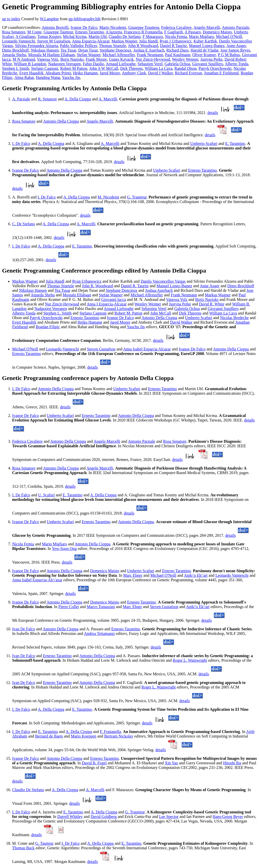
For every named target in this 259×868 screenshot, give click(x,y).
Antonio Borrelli (55, 27)
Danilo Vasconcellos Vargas (163, 281)
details (213, 113)
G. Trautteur (137, 197)
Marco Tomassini (101, 607)
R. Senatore (47, 99)
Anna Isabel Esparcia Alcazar (147, 349)
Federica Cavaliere (176, 27)
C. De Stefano (24, 224)
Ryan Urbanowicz (87, 281)
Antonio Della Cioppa (61, 121)
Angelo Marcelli (207, 27)
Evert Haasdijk (31, 73)
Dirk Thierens (131, 68)
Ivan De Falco (24, 629)
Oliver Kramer (204, 55)
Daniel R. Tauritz (135, 286)
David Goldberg (104, 817)
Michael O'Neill (229, 37)
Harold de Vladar (204, 50)
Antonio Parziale (235, 27)
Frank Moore (96, 59)
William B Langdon (30, 64)
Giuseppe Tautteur (58, 32)
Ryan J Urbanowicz (176, 41)
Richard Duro (178, 50)
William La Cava (159, 68)
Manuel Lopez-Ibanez (207, 46)
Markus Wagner (124, 41)
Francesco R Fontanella (143, 32)
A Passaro (193, 32)
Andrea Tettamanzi (99, 633)
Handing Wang (48, 77)
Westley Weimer (185, 59)
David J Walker (160, 73)
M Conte (34, 32)
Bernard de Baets (49, 736)
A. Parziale (21, 99)
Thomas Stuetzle (112, 46)
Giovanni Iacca (113, 299)
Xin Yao (171, 763)
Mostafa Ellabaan (77, 295)
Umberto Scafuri (204, 143)
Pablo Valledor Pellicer (79, 46)
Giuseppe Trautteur (144, 27)
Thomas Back (23, 848)
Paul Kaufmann (178, 55)
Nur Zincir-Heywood (153, 59)
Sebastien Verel (150, 64)
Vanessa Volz (48, 59)
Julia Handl (148, 41)
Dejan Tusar (88, 50)
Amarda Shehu (14, 55)
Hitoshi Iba (232, 763)
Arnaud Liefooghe (121, 64)
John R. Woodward (97, 286)
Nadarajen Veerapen (64, 64)
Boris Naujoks (72, 59)
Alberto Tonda (236, 64)
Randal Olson (186, 68)
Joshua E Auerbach (149, 50)
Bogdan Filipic (48, 327)
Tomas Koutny (49, 37)
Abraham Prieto (58, 73)
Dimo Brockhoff (15, 50)
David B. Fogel (94, 763)
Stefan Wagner (89, 55)
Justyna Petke (211, 59)
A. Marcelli (108, 99)
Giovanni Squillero (208, 64)
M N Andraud (24, 59)
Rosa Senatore (14, 32)
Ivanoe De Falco (84, 27)
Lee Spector (169, 817)
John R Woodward (143, 46)
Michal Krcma (75, 37)
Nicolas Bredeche (234, 318)
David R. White (212, 304)
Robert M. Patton (128, 313)
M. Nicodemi (108, 197)
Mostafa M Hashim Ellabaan (52, 55)
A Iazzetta (114, 32)
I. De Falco (21, 143)
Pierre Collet (69, 607)
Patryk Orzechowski (215, 68)
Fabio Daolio (93, 64)
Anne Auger (236, 46)
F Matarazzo (153, 37)
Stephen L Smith (16, 68)
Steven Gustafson (101, 349)
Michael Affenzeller (118, 55)
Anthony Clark (134, 73)
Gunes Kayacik (121, 59)
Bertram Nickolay (119, 736)
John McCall (161, 313)
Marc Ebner (133, 575)
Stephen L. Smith (57, 313)
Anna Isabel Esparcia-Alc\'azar (37, 580)
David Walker (181, 322)
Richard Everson (188, 73)
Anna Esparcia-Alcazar (91, 41)
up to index (11, 19)
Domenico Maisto (217, 32)
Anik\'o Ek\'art (196, 575)
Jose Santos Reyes (235, 50)
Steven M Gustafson (54, 41)
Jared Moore (110, 73)
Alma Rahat (24, 77)
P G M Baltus (229, 55)
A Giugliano (25, 37)
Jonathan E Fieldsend (221, 73)
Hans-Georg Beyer (228, 817)
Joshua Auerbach (159, 290)
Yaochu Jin (71, 77)
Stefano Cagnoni (45, 68)
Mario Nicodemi (113, 27)
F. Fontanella (110, 732)
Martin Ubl (98, 37)
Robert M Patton (74, 68)
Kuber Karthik (205, 41)
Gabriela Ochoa (177, 64)
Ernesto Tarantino (90, 32)
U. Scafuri (47, 495)
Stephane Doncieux (115, 50)
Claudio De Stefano (125, 37)
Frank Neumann (150, 55)
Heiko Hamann (85, 73)
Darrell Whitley (70, 817)
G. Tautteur (45, 843)
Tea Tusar (68, 50)
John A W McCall (104, 68)
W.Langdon (49, 19)
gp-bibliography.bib (85, 19)
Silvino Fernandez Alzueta (36, 46)
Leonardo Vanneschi (19, 41)
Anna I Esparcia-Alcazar (107, 304)
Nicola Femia (176, 37)
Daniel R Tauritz (174, 46)
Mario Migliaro (201, 37)
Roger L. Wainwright (190, 660)
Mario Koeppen (84, 736)
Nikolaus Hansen (45, 50)
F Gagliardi (173, 32)
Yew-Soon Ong (64, 549)
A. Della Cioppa (78, 99)
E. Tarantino (235, 143)
